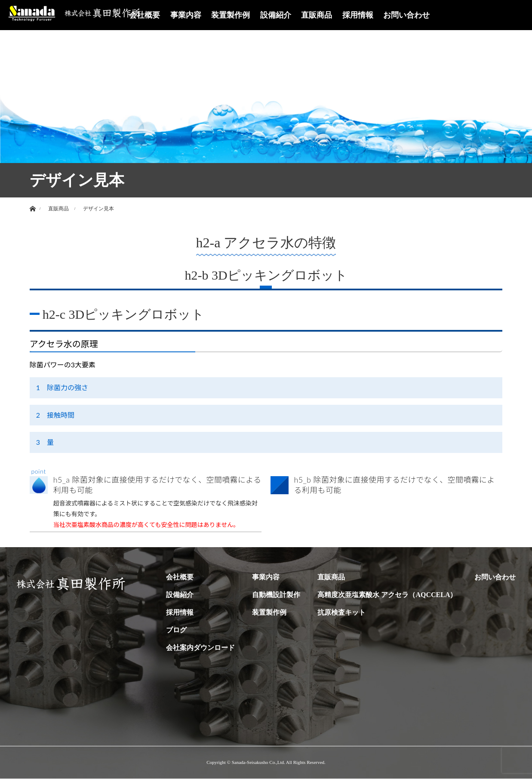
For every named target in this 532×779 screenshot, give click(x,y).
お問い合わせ (406, 15)
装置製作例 (231, 15)
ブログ (176, 630)
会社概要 (145, 15)
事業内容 (186, 15)
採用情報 (358, 15)
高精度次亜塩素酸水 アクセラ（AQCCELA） (387, 595)
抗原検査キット (341, 613)
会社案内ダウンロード (200, 648)
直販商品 (317, 15)
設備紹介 (276, 15)
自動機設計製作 (276, 595)
